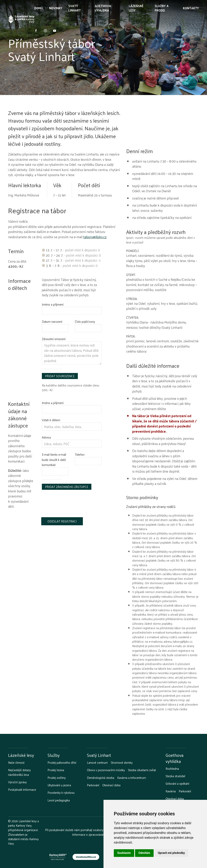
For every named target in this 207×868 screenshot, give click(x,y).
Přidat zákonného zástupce (67, 487)
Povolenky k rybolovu (61, 793)
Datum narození (52, 321)
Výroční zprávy (17, 782)
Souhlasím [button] (124, 853)
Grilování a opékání (177, 783)
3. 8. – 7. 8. (70, 265)
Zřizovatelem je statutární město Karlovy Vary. (23, 839)
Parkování (93, 785)
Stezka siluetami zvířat (142, 770)
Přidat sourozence (60, 376)
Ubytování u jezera (59, 785)
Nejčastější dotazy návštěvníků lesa (19, 772)
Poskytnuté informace (22, 790)
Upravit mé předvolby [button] (171, 853)
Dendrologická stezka (101, 778)
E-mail (54, 460)
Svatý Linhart (75, 8)
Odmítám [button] (144, 853)
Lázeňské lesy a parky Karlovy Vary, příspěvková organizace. (23, 825)
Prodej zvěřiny (57, 778)
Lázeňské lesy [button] (136, 8)
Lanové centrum (97, 763)
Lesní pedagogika (59, 800)
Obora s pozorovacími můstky (106, 770)
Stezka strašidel (175, 776)
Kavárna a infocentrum (132, 778)
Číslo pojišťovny (85, 321)
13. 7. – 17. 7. (71, 250)
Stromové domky (122, 763)
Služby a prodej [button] (162, 8)
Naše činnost (16, 763)
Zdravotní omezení (54, 339)
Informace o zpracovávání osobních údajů (99, 834)
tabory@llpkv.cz (95, 237)
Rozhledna (172, 769)
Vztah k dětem (51, 420)
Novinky (56, 8)
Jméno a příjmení (53, 304)
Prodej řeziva (56, 770)
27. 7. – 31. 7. (71, 260)
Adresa (46, 437)
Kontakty (191, 8)
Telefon (80, 454)
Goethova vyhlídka (103, 8)
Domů (39, 8)
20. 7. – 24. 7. (71, 255)
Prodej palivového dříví (62, 763)
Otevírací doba (111, 785)
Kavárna (171, 791)
